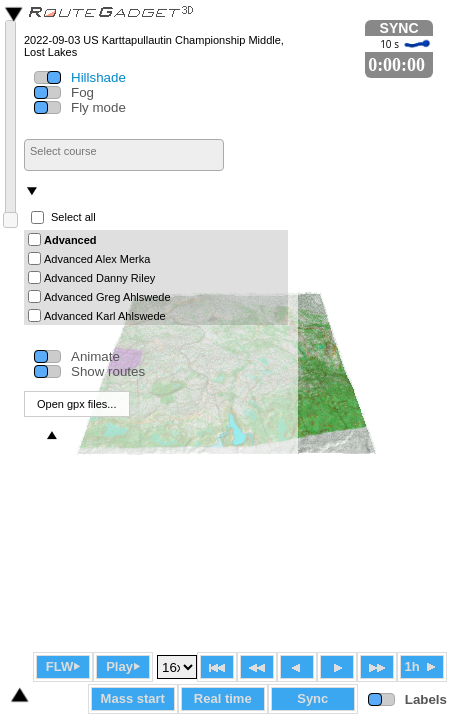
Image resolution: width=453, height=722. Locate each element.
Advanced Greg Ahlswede (107, 296)
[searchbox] (124, 151)
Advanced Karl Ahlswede (105, 315)
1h (421, 666)
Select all (73, 217)
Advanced (70, 239)
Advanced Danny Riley (99, 277)
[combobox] (124, 155)
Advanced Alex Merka (97, 258)
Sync (312, 698)
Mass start (133, 698)
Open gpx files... (77, 404)
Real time (223, 698)
